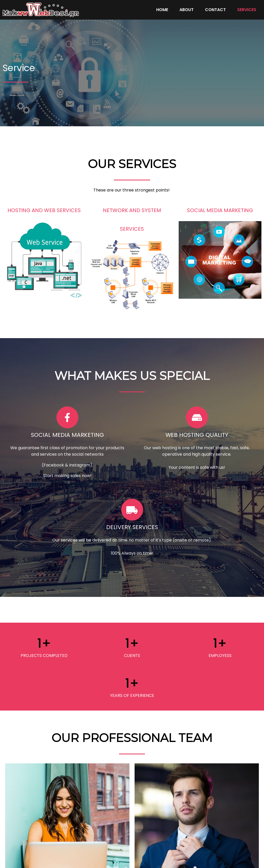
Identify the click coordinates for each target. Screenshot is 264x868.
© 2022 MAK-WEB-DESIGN (132, 859)
